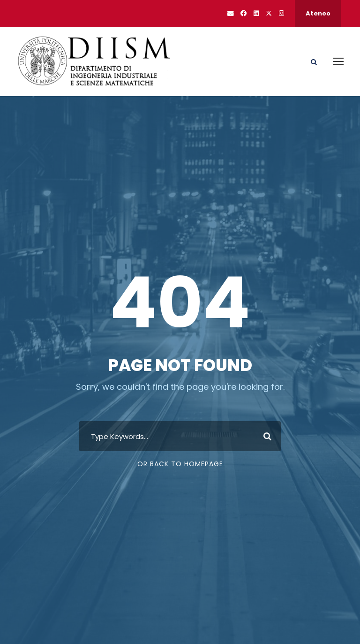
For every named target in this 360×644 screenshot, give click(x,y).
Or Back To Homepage (180, 464)
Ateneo (318, 13)
